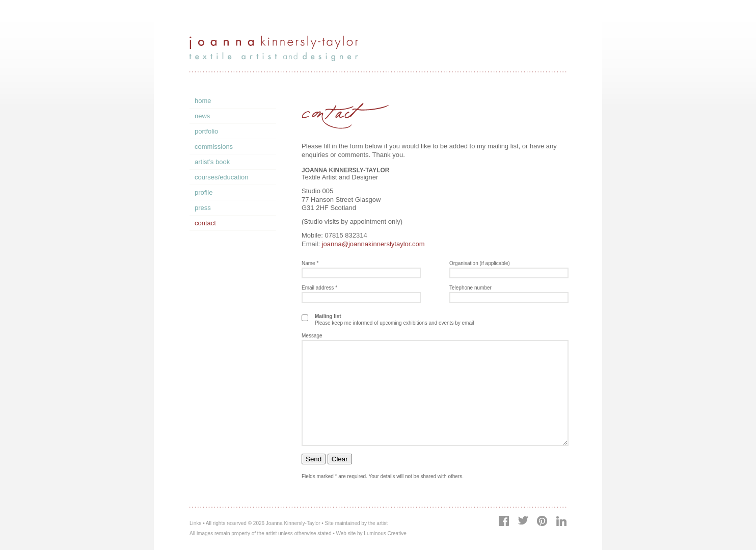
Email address (319, 288)
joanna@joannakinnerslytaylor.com (373, 244)
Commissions (214, 147)
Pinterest (542, 521)
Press (203, 208)
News (202, 116)
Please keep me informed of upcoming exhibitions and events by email (394, 320)
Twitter (523, 520)
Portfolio (206, 131)
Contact (205, 223)
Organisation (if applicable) (480, 263)
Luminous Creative (385, 533)
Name (310, 263)
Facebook (504, 521)
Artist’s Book (212, 162)
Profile (204, 192)
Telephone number (470, 288)
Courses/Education (222, 177)
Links (195, 523)
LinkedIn (561, 521)
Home (203, 101)
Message (312, 336)
